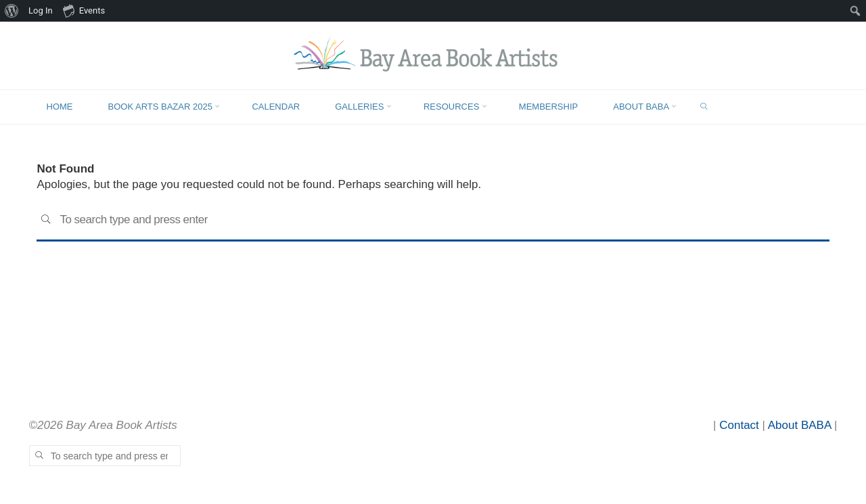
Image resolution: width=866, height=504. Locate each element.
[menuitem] (12, 11)
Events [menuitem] (84, 10)
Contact (739, 425)
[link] (704, 107)
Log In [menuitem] (41, 10)
